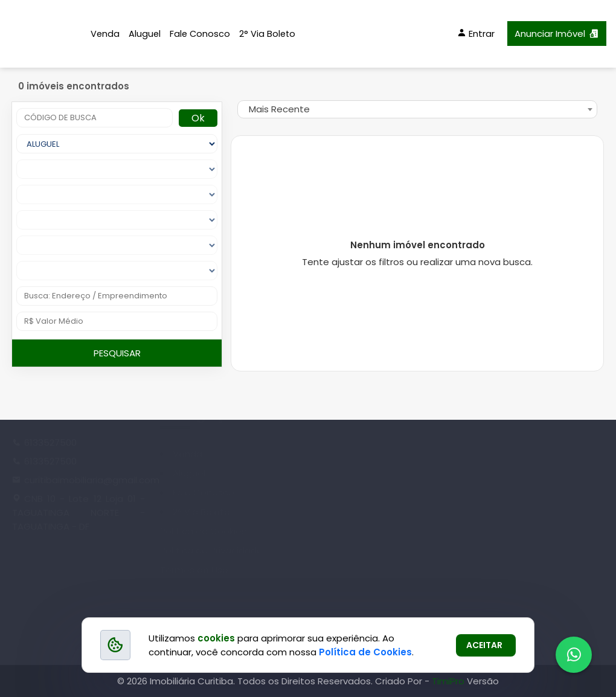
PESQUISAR (117, 353)
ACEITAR (484, 645)
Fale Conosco (200, 34)
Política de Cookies (365, 652)
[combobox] (417, 109)
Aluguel (145, 34)
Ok (198, 118)
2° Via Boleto (267, 34)
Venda (105, 34)
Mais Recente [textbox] (279, 109)
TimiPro (449, 681)
